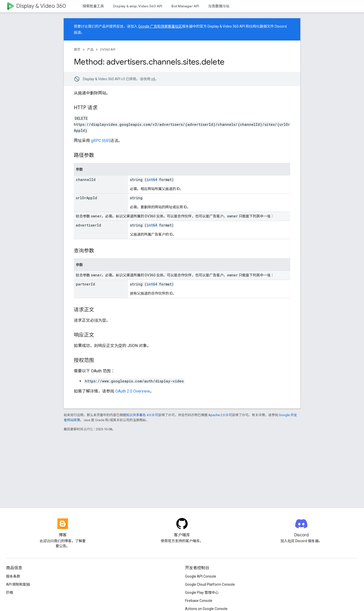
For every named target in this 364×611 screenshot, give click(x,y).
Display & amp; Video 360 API (138, 6)
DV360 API (108, 49)
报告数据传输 (219, 6)
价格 (10, 593)
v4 (153, 79)
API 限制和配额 (18, 584)
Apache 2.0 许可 (220, 415)
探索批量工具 (93, 6)
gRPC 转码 (101, 141)
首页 (77, 49)
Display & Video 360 (41, 6)
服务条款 (13, 576)
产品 (90, 49)
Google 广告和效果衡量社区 (160, 26)
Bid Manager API (185, 6)
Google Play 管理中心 (202, 593)
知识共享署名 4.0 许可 (142, 415)
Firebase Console (199, 601)
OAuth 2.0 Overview (133, 391)
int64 (152, 180)
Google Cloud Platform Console (210, 584)
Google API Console (201, 576)
